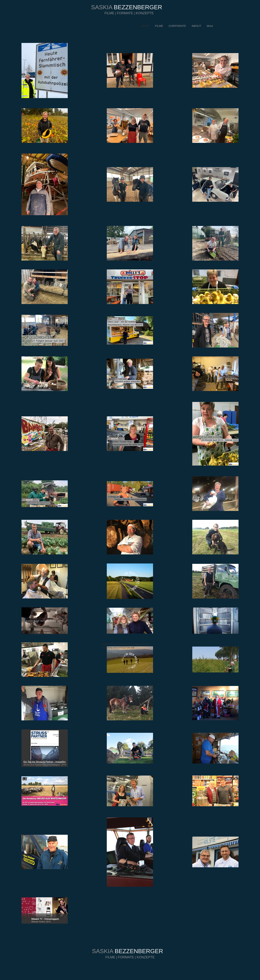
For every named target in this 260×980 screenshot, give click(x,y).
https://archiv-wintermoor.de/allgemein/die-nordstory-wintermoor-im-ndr (126, 646)
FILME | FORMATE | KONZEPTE (129, 13)
